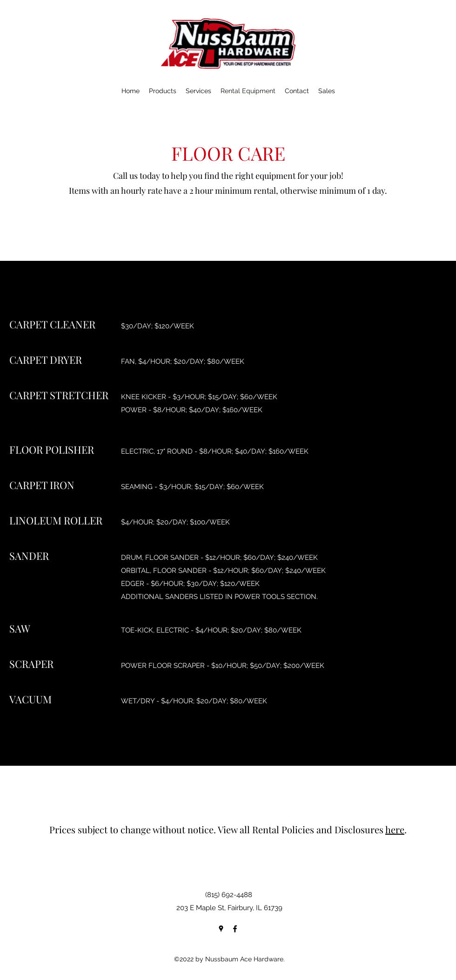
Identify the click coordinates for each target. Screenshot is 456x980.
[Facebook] (235, 929)
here (395, 829)
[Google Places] (221, 929)
